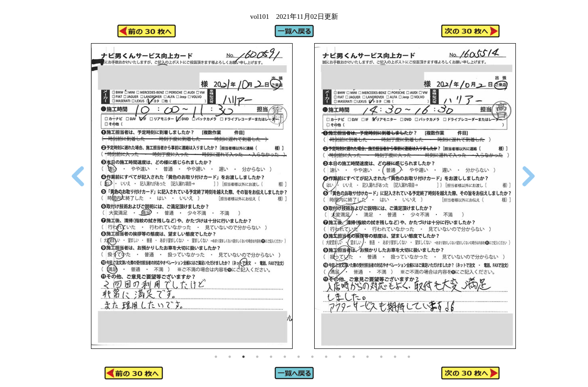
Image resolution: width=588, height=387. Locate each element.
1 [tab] (216, 357)
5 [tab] (271, 357)
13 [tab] (381, 357)
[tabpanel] (192, 196)
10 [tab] (340, 357)
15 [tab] (409, 357)
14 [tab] (395, 357)
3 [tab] (243, 357)
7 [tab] (299, 357)
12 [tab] (367, 357)
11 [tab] (354, 357)
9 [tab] (326, 357)
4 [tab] (257, 357)
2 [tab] (230, 357)
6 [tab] (285, 357)
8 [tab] (312, 357)
